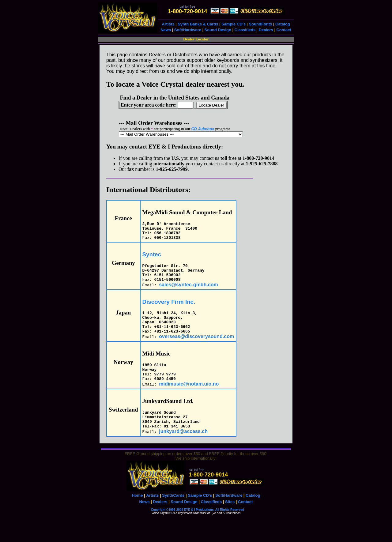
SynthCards (173, 515)
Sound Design (218, 30)
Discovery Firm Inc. (169, 309)
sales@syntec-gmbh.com (188, 292)
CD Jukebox (203, 129)
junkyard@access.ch (183, 451)
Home (137, 515)
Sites (230, 521)
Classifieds (245, 30)
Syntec (152, 258)
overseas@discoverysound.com (196, 348)
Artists (168, 24)
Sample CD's (234, 24)
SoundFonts (261, 24)
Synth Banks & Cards (198, 24)
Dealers (266, 30)
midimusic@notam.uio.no (189, 399)
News (166, 30)
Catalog (283, 24)
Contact (284, 30)
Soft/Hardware (188, 30)
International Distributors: (148, 190)
